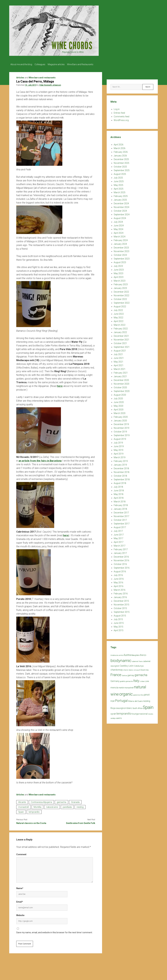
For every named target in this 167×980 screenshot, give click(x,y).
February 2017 (121, 548)
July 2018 (118, 486)
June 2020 (119, 401)
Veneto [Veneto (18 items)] (150, 713)
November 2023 (121, 250)
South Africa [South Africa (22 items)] (137, 707)
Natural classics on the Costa (31, 822)
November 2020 (121, 383)
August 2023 (120, 261)
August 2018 (120, 482)
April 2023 (119, 276)
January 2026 (120, 155)
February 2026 (121, 151)
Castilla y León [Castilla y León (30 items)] (127, 665)
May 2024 (118, 228)
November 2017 (121, 515)
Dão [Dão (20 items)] (147, 669)
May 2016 (118, 582)
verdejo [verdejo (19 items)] (113, 717)
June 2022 (119, 313)
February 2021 (121, 372)
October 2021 (120, 342)
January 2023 (120, 287)
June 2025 (119, 180)
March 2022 (120, 324)
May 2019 (118, 449)
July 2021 (118, 353)
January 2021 (120, 376)
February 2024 (121, 239)
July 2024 (118, 221)
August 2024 (120, 217)
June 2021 (119, 357)
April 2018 (119, 497)
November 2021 (121, 339)
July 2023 (118, 265)
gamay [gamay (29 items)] (131, 674)
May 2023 (118, 272)
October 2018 (120, 475)
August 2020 (120, 394)
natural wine (52, 806)
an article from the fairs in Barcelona (40, 460)
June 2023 (119, 269)
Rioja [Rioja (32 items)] (113, 707)
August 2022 (120, 306)
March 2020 (120, 412)
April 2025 (119, 188)
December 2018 (121, 468)
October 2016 (120, 563)
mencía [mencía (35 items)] (114, 687)
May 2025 (118, 184)
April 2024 (119, 232)
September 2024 (122, 214)
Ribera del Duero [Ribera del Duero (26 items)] (135, 700)
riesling (80, 806)
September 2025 (122, 169)
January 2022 (120, 331)
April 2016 (119, 585)
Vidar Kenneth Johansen (50, 84)
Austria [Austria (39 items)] (127, 654)
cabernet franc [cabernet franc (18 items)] (137, 661)
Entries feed (119, 112)
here (60, 385)
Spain (21, 811)
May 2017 (118, 537)
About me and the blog (21, 64)
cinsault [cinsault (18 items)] (137, 669)
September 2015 (122, 611)
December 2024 (121, 203)
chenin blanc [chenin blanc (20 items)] (128, 669)
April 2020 (119, 409)
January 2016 (120, 596)
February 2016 (121, 593)
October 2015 (120, 607)
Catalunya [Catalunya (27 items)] (139, 665)
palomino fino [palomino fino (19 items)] (138, 694)
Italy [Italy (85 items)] (136, 680)
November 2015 (121, 604)
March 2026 (120, 147)
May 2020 (118, 405)
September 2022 (122, 302)
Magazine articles (59, 64)
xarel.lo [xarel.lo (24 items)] (119, 717)
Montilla (37, 806)
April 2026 (119, 144)
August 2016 (120, 571)
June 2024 (119, 225)
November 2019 (121, 427)
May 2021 (118, 361)
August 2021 (120, 350)
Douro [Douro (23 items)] (143, 669)
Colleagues (41, 64)
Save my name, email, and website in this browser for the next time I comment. (54, 932)
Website (20, 914)
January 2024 (120, 243)
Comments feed (121, 116)
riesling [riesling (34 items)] (147, 700)
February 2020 (121, 416)
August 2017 (120, 526)
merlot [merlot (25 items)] (121, 687)
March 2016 (120, 589)
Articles (20, 77)
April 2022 (119, 320)
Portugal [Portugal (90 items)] (121, 700)
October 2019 (120, 431)
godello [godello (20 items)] (123, 680)
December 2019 (121, 423)
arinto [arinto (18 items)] (121, 654)
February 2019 (121, 460)
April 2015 (119, 629)
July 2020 (118, 398)
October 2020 (120, 387)
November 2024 (121, 206)
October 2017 (120, 519)
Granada (75, 801)
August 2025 (120, 173)
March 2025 (120, 192)
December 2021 (121, 335)
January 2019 (120, 464)
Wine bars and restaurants (42, 77)
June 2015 (119, 622)
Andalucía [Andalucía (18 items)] (114, 654)
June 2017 (119, 534)
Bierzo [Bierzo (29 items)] (143, 654)
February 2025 (121, 195)
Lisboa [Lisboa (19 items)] (142, 680)
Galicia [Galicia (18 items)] (124, 675)
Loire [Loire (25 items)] (147, 680)
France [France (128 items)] (116, 674)
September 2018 (122, 479)
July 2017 (118, 530)
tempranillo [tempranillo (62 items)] (124, 713)
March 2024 (120, 236)
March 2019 (120, 456)
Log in (117, 108)
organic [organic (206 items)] (126, 693)
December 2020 (121, 379)
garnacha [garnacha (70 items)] (141, 674)
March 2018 (120, 501)
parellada (67, 806)
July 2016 (118, 574)
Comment (21, 853)
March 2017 (120, 545)
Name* (20, 887)
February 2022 (121, 328)
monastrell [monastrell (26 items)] (129, 687)
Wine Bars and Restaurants (85, 64)
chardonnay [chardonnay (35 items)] (117, 669)
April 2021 (119, 364)
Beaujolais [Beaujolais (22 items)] (136, 654)
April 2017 (119, 541)
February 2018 (121, 504)
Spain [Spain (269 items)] (148, 706)
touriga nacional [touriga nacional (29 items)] (140, 713)
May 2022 (118, 317)
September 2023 (122, 258)
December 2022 (121, 291)
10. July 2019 (31, 84)
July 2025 (118, 177)
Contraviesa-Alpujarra (41, 801)
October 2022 (120, 298)
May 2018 (118, 493)
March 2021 (120, 368)
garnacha (61, 801)
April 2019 (119, 453)
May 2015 (118, 626)
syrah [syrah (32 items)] (113, 713)
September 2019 (122, 434)
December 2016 (121, 556)
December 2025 (121, 158)
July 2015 (118, 618)
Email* (20, 901)
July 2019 (118, 442)
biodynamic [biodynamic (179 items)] (121, 660)
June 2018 (119, 490)
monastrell (23, 806)
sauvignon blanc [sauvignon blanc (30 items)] (124, 707)
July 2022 (118, 309)
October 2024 (120, 210)
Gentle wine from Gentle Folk (81, 822)
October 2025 (120, 166)
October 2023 (120, 254)
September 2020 (122, 390)
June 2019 (119, 445)
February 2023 (121, 284)
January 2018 (120, 508)
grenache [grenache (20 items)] (129, 680)
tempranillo (34, 811)
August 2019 (120, 438)
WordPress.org (121, 119)
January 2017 (120, 552)
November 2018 (121, 471)
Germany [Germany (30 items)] (115, 680)
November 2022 (121, 295)
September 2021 (122, 346)
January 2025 (120, 199)
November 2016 (121, 560)
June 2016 (119, 578)
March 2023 (120, 280)
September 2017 (122, 523)
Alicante (22, 801)
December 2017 (121, 512)
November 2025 (121, 162)
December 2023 (121, 247)
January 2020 (120, 420)
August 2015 (120, 615)
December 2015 (121, 600)
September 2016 (122, 567)
